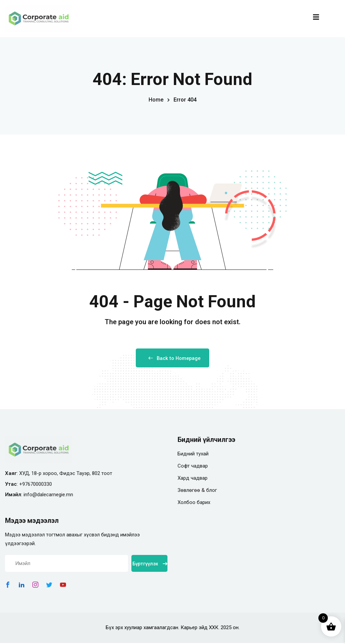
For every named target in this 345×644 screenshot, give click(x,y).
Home (156, 100)
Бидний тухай (193, 455)
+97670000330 (36, 485)
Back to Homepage (173, 359)
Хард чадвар (193, 479)
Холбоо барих (194, 503)
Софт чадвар (193, 467)
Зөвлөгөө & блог (197, 491)
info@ (30, 496)
